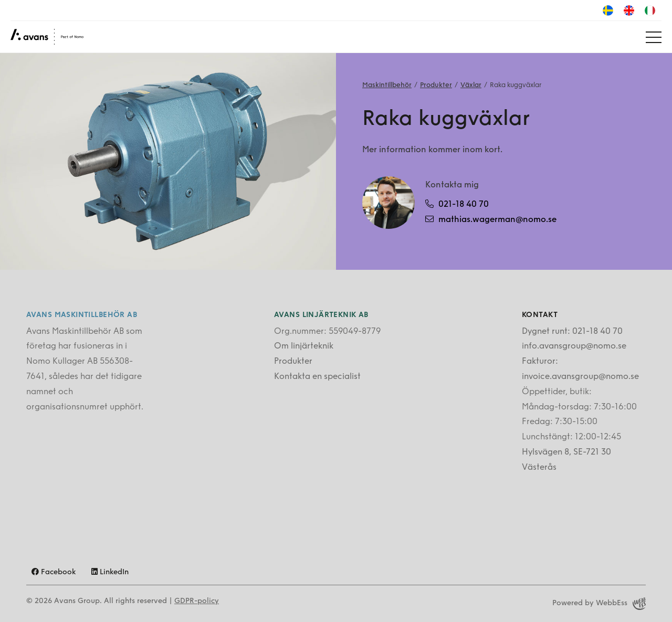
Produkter (436, 85)
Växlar (471, 85)
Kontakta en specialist (317, 377)
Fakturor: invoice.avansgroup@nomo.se (580, 369)
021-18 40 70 (457, 204)
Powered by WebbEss (599, 604)
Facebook (54, 572)
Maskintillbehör (387, 85)
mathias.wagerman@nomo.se (491, 219)
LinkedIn (110, 572)
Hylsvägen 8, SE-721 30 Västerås (566, 460)
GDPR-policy (197, 601)
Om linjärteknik (304, 346)
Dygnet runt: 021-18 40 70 (572, 332)
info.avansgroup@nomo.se (574, 346)
